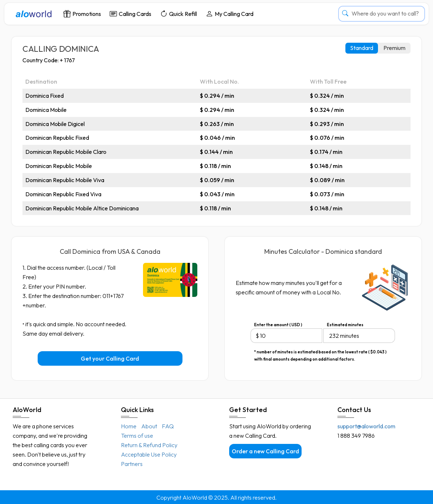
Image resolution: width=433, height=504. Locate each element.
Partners (132, 464)
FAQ (168, 426)
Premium (394, 48)
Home (129, 426)
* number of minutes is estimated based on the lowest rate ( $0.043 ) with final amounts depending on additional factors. (320, 352)
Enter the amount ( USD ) (278, 325)
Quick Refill (178, 14)
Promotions (82, 14)
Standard (362, 48)
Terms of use (137, 436)
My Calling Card (230, 14)
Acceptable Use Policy (149, 454)
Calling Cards (131, 14)
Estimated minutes (345, 325)
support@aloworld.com (366, 426)
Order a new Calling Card (265, 451)
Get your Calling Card (110, 358)
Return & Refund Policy (149, 445)
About (149, 426)
